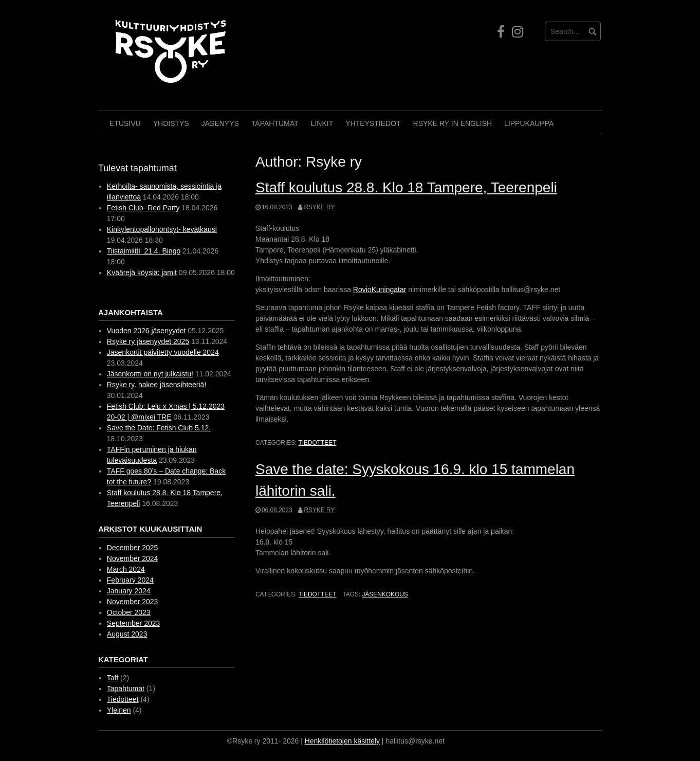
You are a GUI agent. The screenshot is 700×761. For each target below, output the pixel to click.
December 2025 (133, 548)
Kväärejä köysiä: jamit (142, 273)
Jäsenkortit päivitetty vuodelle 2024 (163, 352)
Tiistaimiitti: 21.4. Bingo (144, 251)
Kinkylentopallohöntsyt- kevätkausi (162, 229)
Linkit (322, 123)
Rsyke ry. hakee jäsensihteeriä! (157, 385)
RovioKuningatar (380, 289)
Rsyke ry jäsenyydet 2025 (148, 341)
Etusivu (125, 123)
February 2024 (130, 580)
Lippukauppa (529, 123)
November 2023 (133, 602)
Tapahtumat (275, 123)
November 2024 (133, 558)
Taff (113, 678)
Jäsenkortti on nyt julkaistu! (150, 374)
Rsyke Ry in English (453, 123)
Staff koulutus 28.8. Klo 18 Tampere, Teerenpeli (406, 187)
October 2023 (129, 612)
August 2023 (127, 634)
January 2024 (129, 591)
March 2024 (126, 569)
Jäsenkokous (385, 594)
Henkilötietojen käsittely (342, 741)
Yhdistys (171, 123)
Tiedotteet (317, 443)
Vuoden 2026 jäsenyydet (146, 331)
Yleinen (119, 710)
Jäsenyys (220, 123)
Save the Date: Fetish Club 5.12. (159, 428)
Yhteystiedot (373, 123)
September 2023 (134, 623)
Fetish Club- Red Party (143, 208)
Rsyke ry (319, 207)
